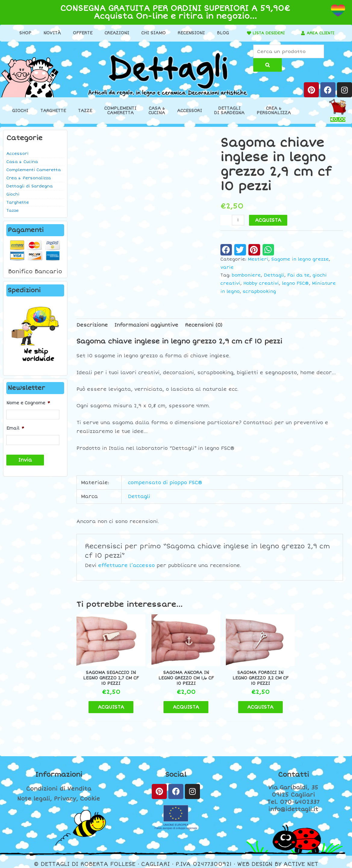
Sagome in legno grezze (300, 260)
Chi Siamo (152, 33)
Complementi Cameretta (34, 170)
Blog (221, 33)
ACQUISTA (268, 220)
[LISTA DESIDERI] (245, 33)
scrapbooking (259, 292)
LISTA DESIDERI (266, 33)
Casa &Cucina (157, 111)
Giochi (20, 111)
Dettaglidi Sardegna (229, 111)
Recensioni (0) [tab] (204, 325)
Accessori (190, 111)
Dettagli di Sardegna (30, 186)
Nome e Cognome (28, 403)
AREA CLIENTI (321, 33)
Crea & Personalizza (29, 178)
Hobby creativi (261, 284)
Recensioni (189, 33)
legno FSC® (295, 284)
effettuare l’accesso (126, 566)
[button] (226, 250)
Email (15, 428)
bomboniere (246, 276)
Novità (50, 33)
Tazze (85, 111)
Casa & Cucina (22, 162)
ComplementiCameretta (120, 111)
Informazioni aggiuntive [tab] (146, 325)
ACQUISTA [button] (107, 702)
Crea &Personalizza (274, 111)
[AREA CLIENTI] (301, 33)
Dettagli (274, 276)
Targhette (53, 111)
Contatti (293, 770)
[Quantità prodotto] (238, 220)
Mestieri (258, 260)
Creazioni (115, 33)
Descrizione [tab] (92, 325)
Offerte (81, 33)
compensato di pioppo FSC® (165, 483)
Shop (23, 33)
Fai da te (298, 276)
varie (227, 267)
